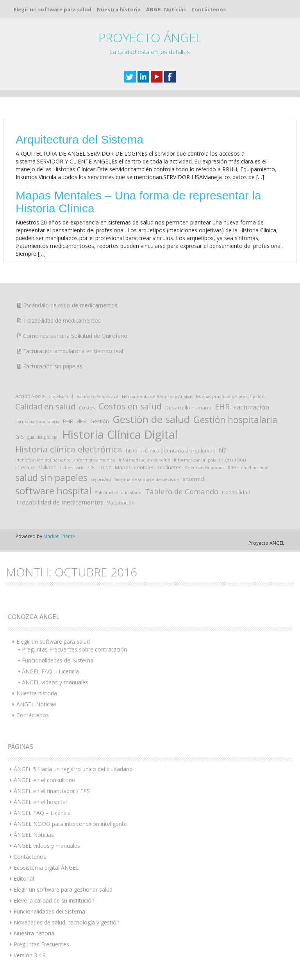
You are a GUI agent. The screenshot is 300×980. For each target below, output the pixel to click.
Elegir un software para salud (53, 9)
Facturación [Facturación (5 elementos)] (251, 407)
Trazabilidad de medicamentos (62, 320)
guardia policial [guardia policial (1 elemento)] (43, 437)
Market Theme (59, 536)
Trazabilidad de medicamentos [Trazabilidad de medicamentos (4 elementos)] (59, 502)
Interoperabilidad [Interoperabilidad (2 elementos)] (36, 467)
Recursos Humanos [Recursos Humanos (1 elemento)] (205, 468)
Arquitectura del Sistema (79, 139)
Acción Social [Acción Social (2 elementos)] (30, 396)
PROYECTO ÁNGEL (150, 37)
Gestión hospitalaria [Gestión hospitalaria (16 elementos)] (235, 420)
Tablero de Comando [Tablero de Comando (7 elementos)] (182, 491)
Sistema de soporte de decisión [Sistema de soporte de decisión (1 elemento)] (147, 479)
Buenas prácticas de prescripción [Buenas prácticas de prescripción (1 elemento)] (230, 397)
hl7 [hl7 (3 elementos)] (222, 450)
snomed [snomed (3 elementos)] (193, 479)
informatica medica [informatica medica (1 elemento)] (95, 460)
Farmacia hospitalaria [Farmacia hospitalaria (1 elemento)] (37, 422)
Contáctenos (209, 9)
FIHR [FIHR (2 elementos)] (82, 421)
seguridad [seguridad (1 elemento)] (101, 479)
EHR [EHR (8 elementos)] (222, 407)
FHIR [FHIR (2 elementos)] (68, 421)
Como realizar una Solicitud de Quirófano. (76, 336)
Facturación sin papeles (53, 366)
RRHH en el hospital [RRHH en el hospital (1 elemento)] (248, 468)
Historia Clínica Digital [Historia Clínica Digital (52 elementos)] (120, 434)
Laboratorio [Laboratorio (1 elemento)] (72, 468)
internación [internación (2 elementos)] (233, 459)
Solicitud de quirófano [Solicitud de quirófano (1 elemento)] (118, 493)
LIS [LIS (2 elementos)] (92, 467)
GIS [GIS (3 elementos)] (20, 436)
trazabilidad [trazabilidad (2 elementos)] (236, 492)
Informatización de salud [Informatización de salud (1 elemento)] (145, 460)
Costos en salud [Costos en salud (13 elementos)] (130, 406)
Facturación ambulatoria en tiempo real (73, 351)
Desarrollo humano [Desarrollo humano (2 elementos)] (188, 407)
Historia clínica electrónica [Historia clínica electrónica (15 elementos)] (69, 449)
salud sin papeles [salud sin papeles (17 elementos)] (51, 477)
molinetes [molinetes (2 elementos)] (170, 467)
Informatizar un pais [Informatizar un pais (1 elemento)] (195, 460)
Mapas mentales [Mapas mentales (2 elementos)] (135, 467)
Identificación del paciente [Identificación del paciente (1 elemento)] (43, 460)
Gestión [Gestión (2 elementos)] (100, 421)
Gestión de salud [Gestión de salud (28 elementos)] (151, 419)
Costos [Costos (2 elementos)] (87, 407)
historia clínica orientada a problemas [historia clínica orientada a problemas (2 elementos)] (171, 451)
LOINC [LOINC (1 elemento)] (105, 468)
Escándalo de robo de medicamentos (70, 305)
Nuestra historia (119, 9)
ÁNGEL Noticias (166, 9)
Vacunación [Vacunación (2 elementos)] (121, 503)
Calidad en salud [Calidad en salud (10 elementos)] (45, 406)
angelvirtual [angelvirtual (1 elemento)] (61, 397)
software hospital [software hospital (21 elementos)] (53, 491)
